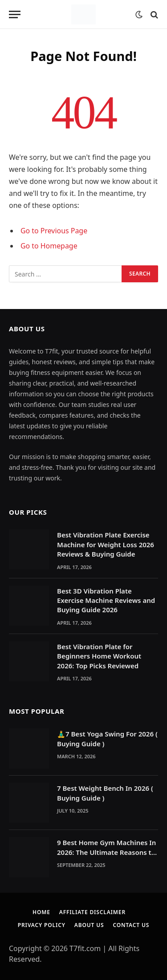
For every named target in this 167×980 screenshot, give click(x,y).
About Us (89, 925)
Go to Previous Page (54, 231)
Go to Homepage (49, 246)
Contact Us (131, 925)
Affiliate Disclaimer (92, 912)
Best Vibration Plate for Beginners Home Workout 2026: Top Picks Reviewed (99, 656)
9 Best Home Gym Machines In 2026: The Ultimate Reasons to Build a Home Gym (106, 852)
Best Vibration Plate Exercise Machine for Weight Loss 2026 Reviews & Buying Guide (106, 544)
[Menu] (15, 14)
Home (41, 912)
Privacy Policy (42, 925)
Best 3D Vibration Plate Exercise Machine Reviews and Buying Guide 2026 (106, 600)
